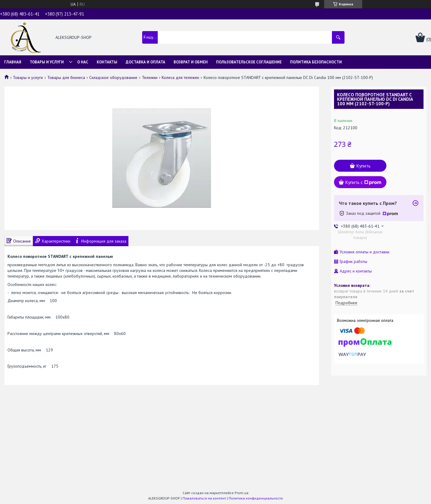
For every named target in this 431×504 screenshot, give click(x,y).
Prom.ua (242, 493)
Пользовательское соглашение (249, 62)
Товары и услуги (47, 62)
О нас (83, 62)
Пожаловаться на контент (204, 498)
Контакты (107, 62)
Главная (13, 62)
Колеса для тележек (180, 77)
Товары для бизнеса (66, 77)
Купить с (363, 182)
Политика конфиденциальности (256, 498)
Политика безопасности (316, 62)
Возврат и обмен (191, 62)
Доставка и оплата (145, 62)
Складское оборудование (113, 77)
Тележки (150, 77)
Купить (363, 166)
